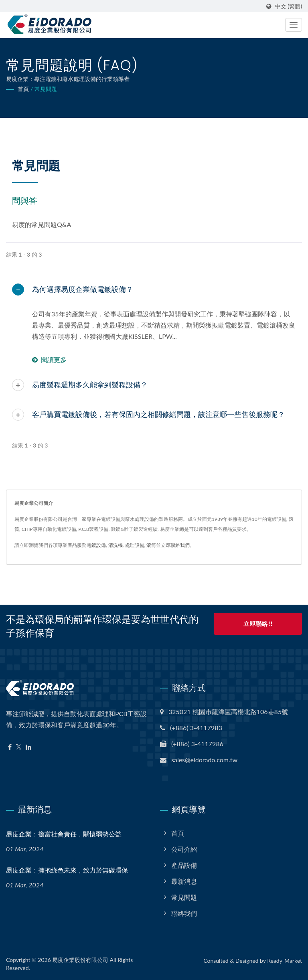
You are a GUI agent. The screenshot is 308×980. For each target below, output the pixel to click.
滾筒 (151, 545)
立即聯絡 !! (258, 624)
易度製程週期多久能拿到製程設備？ (90, 385)
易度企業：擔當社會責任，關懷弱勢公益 (64, 834)
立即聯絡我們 (175, 545)
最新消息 (184, 881)
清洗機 (115, 545)
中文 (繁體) (289, 6)
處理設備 (135, 545)
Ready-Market (285, 961)
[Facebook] (10, 747)
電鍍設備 (96, 545)
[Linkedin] (28, 747)
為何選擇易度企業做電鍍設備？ (83, 289)
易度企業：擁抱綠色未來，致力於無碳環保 (67, 870)
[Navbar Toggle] (294, 25)
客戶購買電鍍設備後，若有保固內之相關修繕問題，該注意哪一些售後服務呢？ (158, 414)
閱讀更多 (49, 359)
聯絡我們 (184, 913)
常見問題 (46, 89)
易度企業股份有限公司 (80, 960)
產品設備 (184, 865)
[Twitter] (19, 747)
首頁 (23, 89)
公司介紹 (184, 849)
